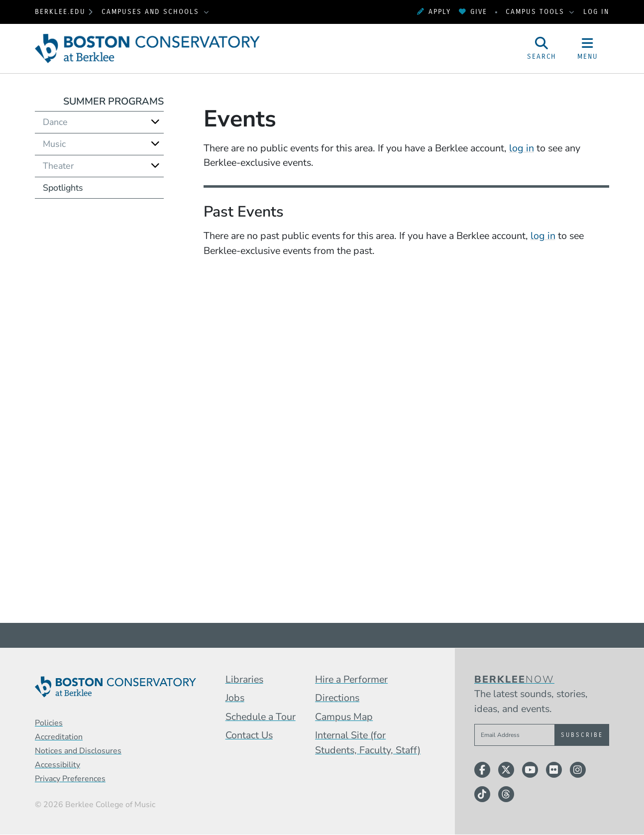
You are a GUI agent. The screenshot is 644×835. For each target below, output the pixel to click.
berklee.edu (60, 12)
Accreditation (59, 737)
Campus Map (344, 717)
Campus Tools (537, 12)
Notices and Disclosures (78, 751)
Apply (434, 12)
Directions (337, 698)
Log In (596, 12)
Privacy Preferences (70, 779)
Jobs (235, 698)
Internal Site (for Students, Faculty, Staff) (368, 743)
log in (522, 148)
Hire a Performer (351, 679)
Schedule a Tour (261, 717)
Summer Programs (113, 101)
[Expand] (155, 122)
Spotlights (63, 188)
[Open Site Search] (542, 49)
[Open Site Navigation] (588, 49)
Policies (49, 723)
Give (473, 12)
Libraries (244, 679)
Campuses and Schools (152, 12)
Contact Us (249, 735)
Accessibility (57, 765)
